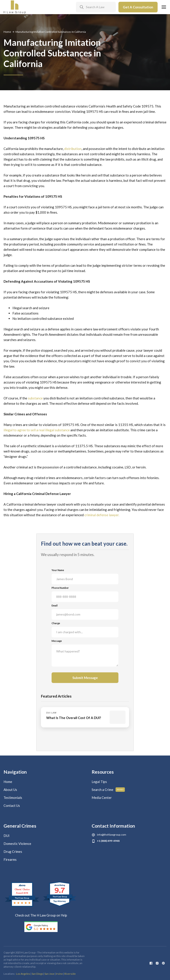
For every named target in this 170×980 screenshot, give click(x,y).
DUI (7, 836)
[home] (15, 7)
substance (35, 398)
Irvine (59, 974)
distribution (73, 149)
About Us (10, 790)
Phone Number (60, 588)
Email (55, 605)
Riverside (70, 974)
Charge (56, 623)
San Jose (49, 974)
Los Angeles (23, 974)
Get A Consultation (138, 7)
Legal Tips (99, 782)
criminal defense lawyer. (102, 515)
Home (7, 32)
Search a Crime (102, 790)
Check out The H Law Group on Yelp (41, 915)
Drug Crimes (13, 852)
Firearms (10, 859)
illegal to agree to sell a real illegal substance (37, 430)
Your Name (58, 570)
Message (57, 641)
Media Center (102, 798)
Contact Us (12, 805)
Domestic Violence (17, 844)
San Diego (37, 974)
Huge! (120, 790)
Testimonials (13, 798)
